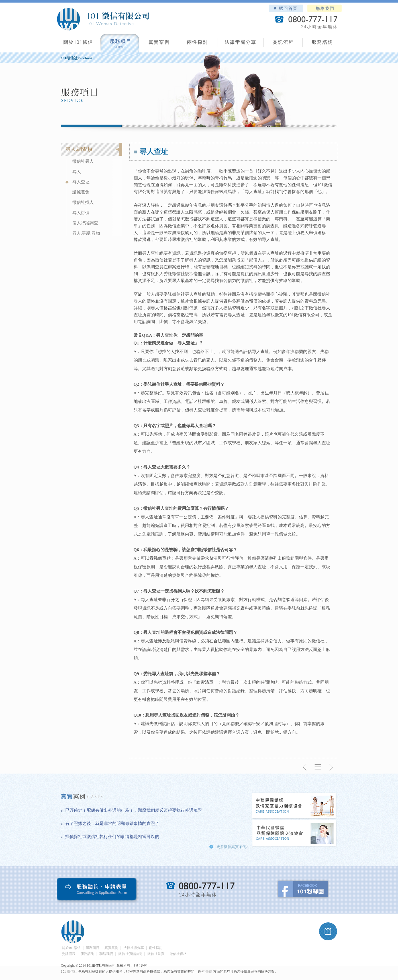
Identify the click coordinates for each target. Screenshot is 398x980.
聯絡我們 (324, 8)
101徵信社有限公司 (103, 19)
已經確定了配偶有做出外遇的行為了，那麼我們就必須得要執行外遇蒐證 (134, 810)
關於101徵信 (71, 948)
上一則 (305, 767)
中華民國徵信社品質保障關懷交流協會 (294, 834)
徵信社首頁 (156, 954)
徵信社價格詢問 (130, 954)
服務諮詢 (322, 44)
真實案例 (159, 44)
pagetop (328, 932)
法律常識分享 (240, 44)
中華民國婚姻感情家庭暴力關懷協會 (294, 806)
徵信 (209, 971)
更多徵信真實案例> (232, 847)
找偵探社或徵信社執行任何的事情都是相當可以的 (112, 837)
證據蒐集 (81, 192)
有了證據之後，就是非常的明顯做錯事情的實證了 (112, 823)
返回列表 (318, 767)
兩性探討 (198, 44)
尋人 (77, 172)
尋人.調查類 (79, 149)
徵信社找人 (83, 202)
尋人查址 (81, 182)
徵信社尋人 (83, 161)
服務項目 (120, 44)
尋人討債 (81, 213)
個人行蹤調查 (85, 223)
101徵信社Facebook (77, 58)
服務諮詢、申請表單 (98, 890)
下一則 (331, 767)
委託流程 (283, 44)
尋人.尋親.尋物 (86, 233)
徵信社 (72, 971)
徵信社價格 (178, 954)
